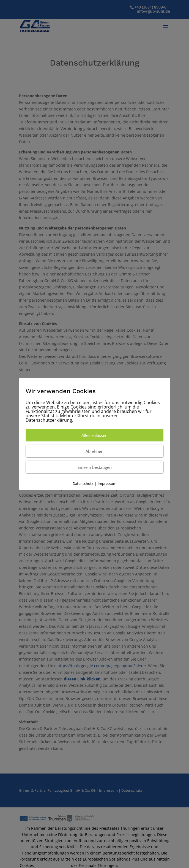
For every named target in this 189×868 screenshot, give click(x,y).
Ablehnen (94, 451)
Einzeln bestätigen (95, 467)
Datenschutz (83, 483)
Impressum (107, 483)
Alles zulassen (94, 435)
